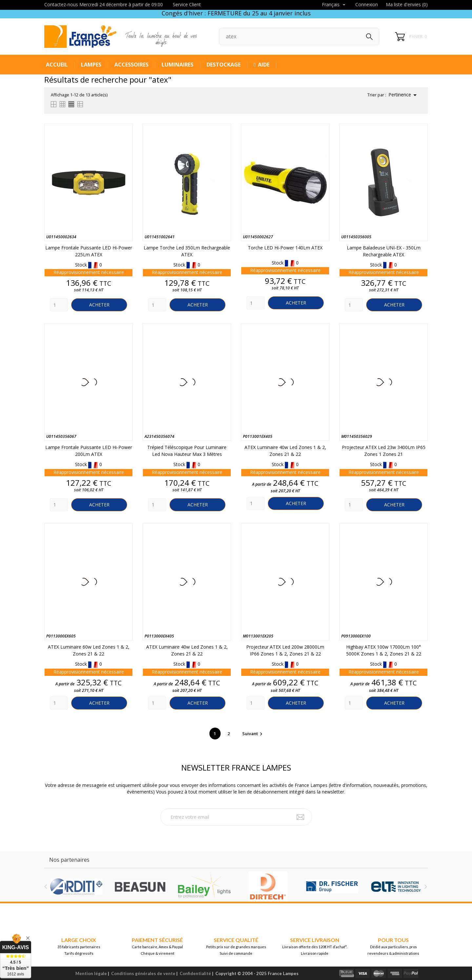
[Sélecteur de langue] (334, 5)
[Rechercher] (299, 37)
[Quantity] (59, 305)
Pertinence (404, 95)
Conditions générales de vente (143, 973)
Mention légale (91, 973)
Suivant (253, 734)
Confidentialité (195, 973)
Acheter (99, 305)
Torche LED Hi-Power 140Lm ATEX (285, 248)
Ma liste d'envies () (407, 4)
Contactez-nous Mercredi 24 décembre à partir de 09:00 (104, 4)
